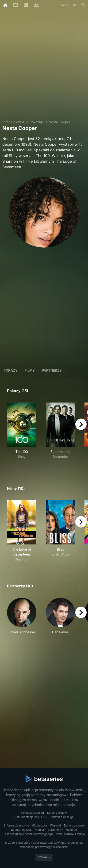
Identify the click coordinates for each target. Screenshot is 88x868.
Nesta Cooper (60, 122)
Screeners (55, 830)
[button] (22, 619)
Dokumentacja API (27, 817)
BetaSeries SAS (21, 830)
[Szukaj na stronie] (84, 5)
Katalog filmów (57, 813)
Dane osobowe (74, 825)
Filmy (30, 370)
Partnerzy (52, 370)
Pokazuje (37, 122)
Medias (40, 830)
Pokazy (11, 370)
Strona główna (13, 122)
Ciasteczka (39, 825)
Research (71, 830)
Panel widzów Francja (70, 834)
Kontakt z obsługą (62, 817)
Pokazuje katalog (33, 813)
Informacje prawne (17, 825)
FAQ (44, 817)
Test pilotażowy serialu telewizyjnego (28, 834)
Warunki (55, 825)
